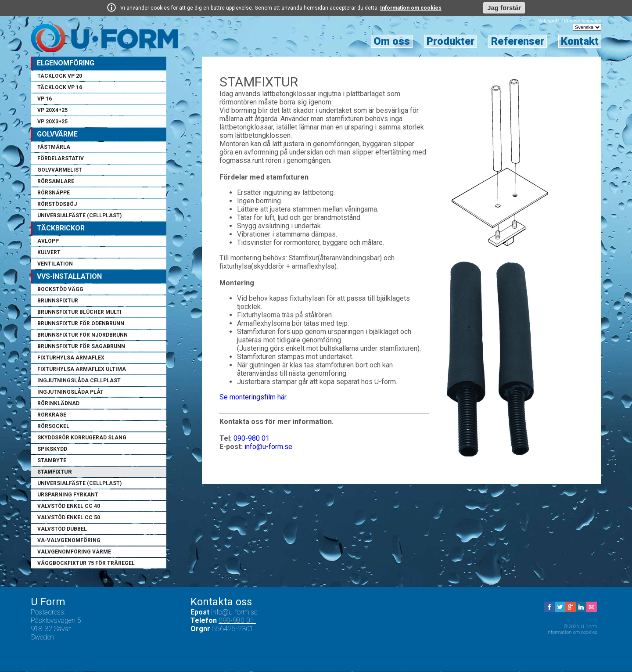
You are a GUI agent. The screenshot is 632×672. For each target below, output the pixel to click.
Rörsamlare (56, 182)
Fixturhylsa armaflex (71, 358)
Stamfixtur (55, 472)
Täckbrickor (61, 228)
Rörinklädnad (58, 404)
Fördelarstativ (61, 159)
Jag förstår (504, 8)
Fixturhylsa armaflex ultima (82, 370)
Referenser (518, 42)
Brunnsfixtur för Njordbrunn (83, 335)
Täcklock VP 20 (60, 76)
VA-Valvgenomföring (69, 541)
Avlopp (48, 241)
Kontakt (580, 42)
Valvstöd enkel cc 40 (69, 507)
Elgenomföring (66, 63)
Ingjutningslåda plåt (70, 392)
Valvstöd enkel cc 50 (69, 518)
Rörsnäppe (54, 193)
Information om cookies (411, 8)
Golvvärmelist (60, 170)
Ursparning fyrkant (68, 495)
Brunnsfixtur (58, 301)
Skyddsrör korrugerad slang (82, 438)
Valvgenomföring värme (74, 552)
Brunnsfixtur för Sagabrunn (81, 347)
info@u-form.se (268, 447)
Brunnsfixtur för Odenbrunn (81, 324)
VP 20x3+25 (52, 122)
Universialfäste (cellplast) (79, 216)
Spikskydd (52, 449)
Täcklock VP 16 (60, 88)
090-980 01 (251, 439)
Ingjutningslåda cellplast (79, 381)
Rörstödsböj (57, 205)
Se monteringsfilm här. (253, 397)
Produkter (451, 42)
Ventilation (55, 264)
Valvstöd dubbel (62, 529)
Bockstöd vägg (60, 290)
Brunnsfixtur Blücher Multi (79, 313)
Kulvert (49, 253)
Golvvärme (57, 135)
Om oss (392, 42)
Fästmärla (54, 147)
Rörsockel (53, 427)
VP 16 (45, 99)
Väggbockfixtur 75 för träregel (86, 564)
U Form (105, 38)
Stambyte (52, 461)
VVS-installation (69, 277)
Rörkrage (52, 415)
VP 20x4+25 (52, 111)
